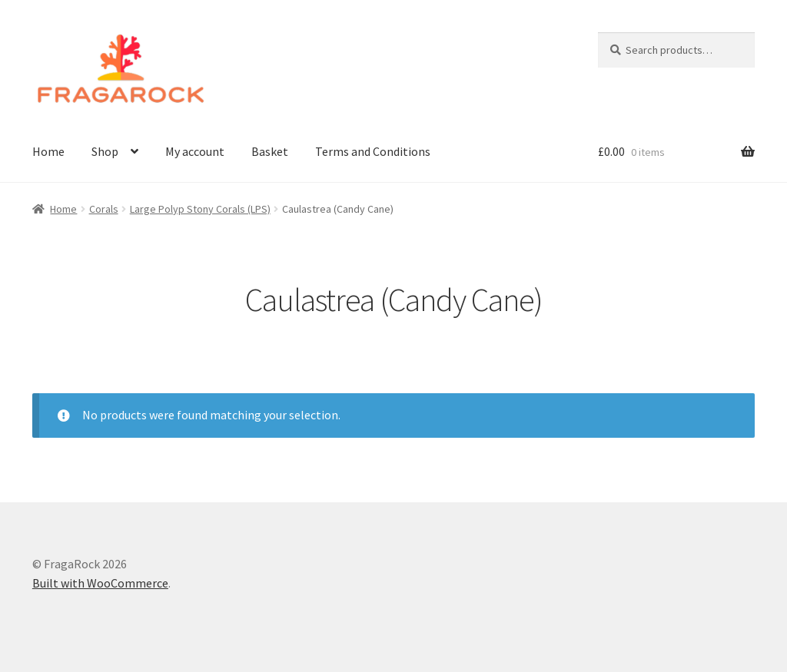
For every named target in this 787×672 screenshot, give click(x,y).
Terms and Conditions (373, 151)
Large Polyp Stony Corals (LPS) (200, 209)
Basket (270, 151)
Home (48, 151)
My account (195, 151)
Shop (105, 151)
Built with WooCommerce (100, 583)
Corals (104, 209)
